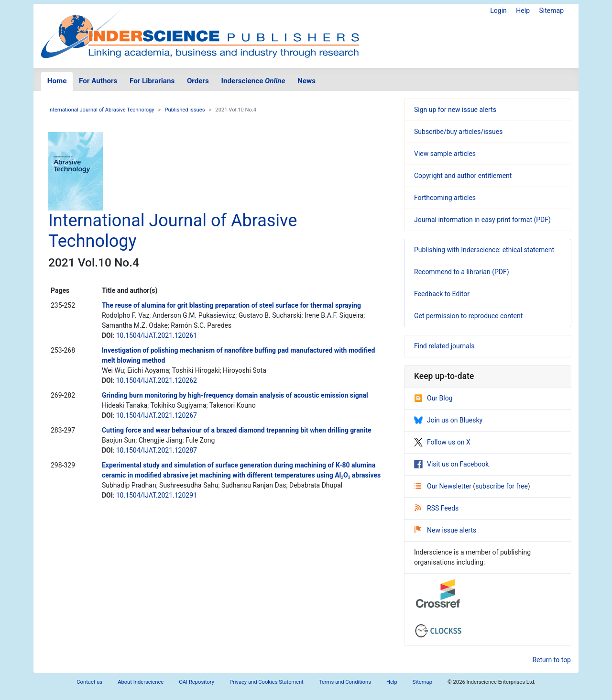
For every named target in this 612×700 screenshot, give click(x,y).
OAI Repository (197, 682)
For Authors (98, 81)
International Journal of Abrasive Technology (101, 110)
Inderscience (253, 81)
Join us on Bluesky (448, 420)
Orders (198, 81)
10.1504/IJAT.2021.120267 (157, 415)
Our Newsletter (444, 486)
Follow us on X (442, 442)
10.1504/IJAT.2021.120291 (157, 495)
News (306, 81)
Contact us (89, 682)
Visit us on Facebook (451, 464)
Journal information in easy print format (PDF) (482, 220)
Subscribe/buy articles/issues (458, 132)
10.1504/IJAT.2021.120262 (157, 380)
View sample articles (445, 154)
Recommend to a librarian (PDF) (462, 272)
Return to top (552, 660)
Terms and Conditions (345, 682)
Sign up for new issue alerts (455, 110)
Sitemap (552, 11)
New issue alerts (445, 530)
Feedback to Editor (442, 294)
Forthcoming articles (445, 198)
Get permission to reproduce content (468, 316)
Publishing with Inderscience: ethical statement (484, 250)
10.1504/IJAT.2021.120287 (157, 450)
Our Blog (433, 398)
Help (523, 11)
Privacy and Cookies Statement (267, 682)
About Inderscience (141, 682)
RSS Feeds (437, 508)
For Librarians (152, 81)
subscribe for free (502, 486)
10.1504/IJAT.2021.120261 (157, 335)
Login (498, 11)
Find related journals (444, 346)
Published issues (185, 110)
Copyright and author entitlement (463, 176)
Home (57, 81)
